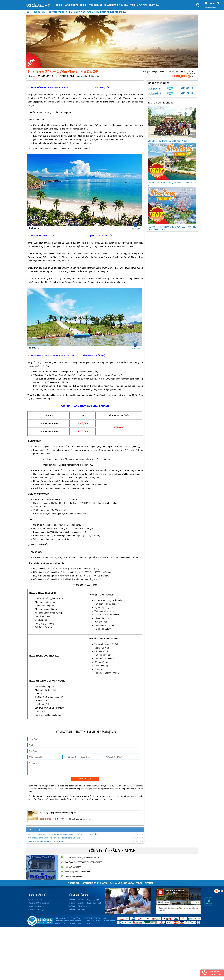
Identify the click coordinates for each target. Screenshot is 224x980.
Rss (216, 891)
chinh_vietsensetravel (170, 93)
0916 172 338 (187, 93)
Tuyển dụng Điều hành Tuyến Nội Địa (83, 900)
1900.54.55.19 (210, 3)
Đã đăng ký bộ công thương (40, 920)
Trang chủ (74, 883)
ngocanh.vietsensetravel (170, 88)
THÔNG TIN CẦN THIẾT (37, 895)
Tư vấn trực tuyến (215, 973)
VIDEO (140, 883)
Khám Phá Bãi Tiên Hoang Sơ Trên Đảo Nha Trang (48, 841)
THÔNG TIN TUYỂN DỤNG (78, 895)
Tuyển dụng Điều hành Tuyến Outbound (84, 903)
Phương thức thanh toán (39, 903)
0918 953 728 (187, 88)
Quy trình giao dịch (36, 900)
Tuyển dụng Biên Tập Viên (79, 906)
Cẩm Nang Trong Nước (95, 883)
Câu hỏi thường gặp (37, 909)
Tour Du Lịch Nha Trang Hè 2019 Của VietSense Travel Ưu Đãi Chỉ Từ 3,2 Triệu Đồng (63, 834)
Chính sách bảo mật (37, 906)
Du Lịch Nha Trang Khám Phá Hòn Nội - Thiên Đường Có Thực (54, 838)
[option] (112, 41)
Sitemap (149, 883)
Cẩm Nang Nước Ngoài (122, 883)
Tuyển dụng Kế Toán (76, 909)
